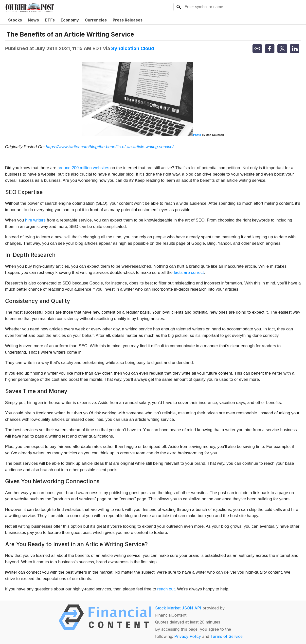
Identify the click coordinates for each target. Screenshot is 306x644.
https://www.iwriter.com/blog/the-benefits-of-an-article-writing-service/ (110, 147)
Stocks (15, 20)
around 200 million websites (83, 168)
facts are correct (189, 272)
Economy (70, 20)
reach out (166, 589)
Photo (197, 135)
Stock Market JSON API (178, 608)
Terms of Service (226, 636)
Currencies (96, 20)
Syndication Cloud (133, 48)
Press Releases (128, 20)
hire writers (35, 220)
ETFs (50, 20)
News (33, 20)
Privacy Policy (188, 636)
